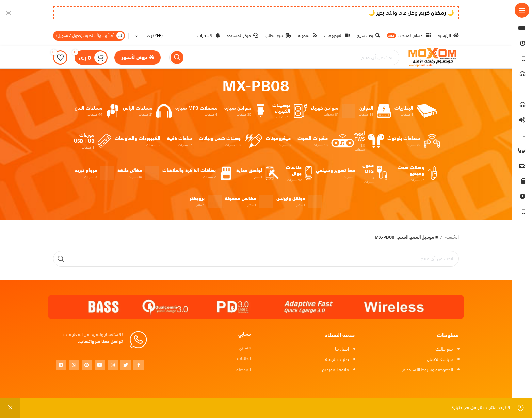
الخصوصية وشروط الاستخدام (428, 370)
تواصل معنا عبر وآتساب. (100, 342)
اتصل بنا (342, 349)
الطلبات (244, 359)
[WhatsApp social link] (74, 365)
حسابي (245, 347)
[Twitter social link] (126, 365)
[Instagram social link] (113, 365)
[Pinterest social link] (87, 365)
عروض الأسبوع (138, 57)
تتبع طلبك (444, 349)
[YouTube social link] (100, 365)
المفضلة (244, 370)
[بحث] (284, 58)
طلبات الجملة (337, 360)
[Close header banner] (9, 13)
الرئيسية (451, 237)
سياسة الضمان (440, 360)
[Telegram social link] (61, 365)
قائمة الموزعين (335, 370)
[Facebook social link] (139, 365)
